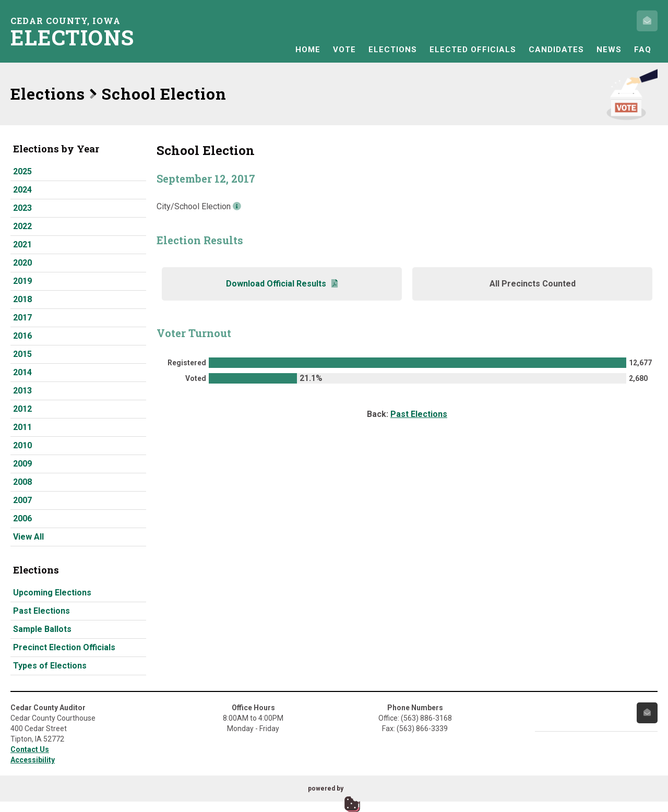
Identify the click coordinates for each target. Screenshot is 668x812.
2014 (22, 372)
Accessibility (33, 760)
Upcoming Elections (52, 593)
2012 (22, 409)
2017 (22, 318)
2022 (22, 226)
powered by (326, 789)
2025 (22, 171)
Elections (393, 50)
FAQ (643, 50)
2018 (22, 299)
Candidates (556, 50)
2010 (22, 445)
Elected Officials (473, 50)
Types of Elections (50, 666)
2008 (22, 482)
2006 (22, 518)
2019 (22, 281)
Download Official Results (282, 284)
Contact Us (30, 749)
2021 (22, 244)
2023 (22, 208)
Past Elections (41, 611)
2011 (22, 427)
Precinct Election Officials (64, 647)
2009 (22, 464)
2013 (22, 391)
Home (308, 50)
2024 (22, 190)
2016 (22, 336)
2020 (22, 263)
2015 (22, 354)
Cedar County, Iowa (76, 32)
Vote (344, 50)
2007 (22, 500)
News (609, 50)
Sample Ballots (42, 629)
